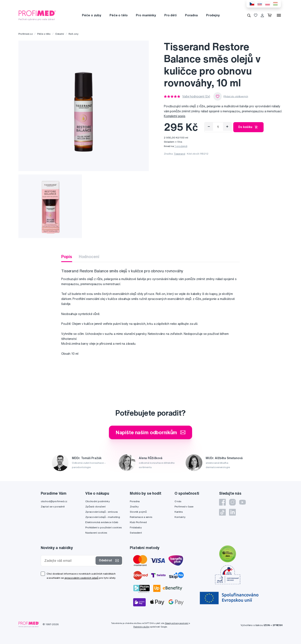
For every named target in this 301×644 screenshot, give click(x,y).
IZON (267, 625)
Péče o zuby (91, 15)
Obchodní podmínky (98, 501)
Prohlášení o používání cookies (103, 527)
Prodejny (213, 15)
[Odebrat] (209, 127)
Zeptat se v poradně (53, 506)
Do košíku (248, 127)
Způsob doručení (95, 506)
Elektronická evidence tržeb (102, 522)
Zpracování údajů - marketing (103, 517)
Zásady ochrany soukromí (177, 623)
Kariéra (179, 512)
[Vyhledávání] (249, 15)
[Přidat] (227, 127)
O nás (178, 501)
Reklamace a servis (141, 517)
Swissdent (136, 533)
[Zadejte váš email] (69, 561)
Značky (134, 506)
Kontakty (180, 517)
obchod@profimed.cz (54, 501)
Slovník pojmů (138, 512)
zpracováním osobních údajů (81, 578)
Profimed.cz (26, 34)
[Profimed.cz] (37, 15)
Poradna (191, 15)
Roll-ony (73, 34)
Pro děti (170, 15)
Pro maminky (146, 15)
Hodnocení (89, 257)
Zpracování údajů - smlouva (101, 512)
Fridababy (136, 527)
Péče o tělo (119, 15)
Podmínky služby (141, 627)
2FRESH (278, 625)
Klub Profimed (138, 522)
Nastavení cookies (96, 533)
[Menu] (279, 15)
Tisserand (180, 154)
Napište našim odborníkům (151, 432)
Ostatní (60, 34)
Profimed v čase (184, 506)
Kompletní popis (175, 116)
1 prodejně (181, 146)
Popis (67, 257)
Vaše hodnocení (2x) (196, 96)
